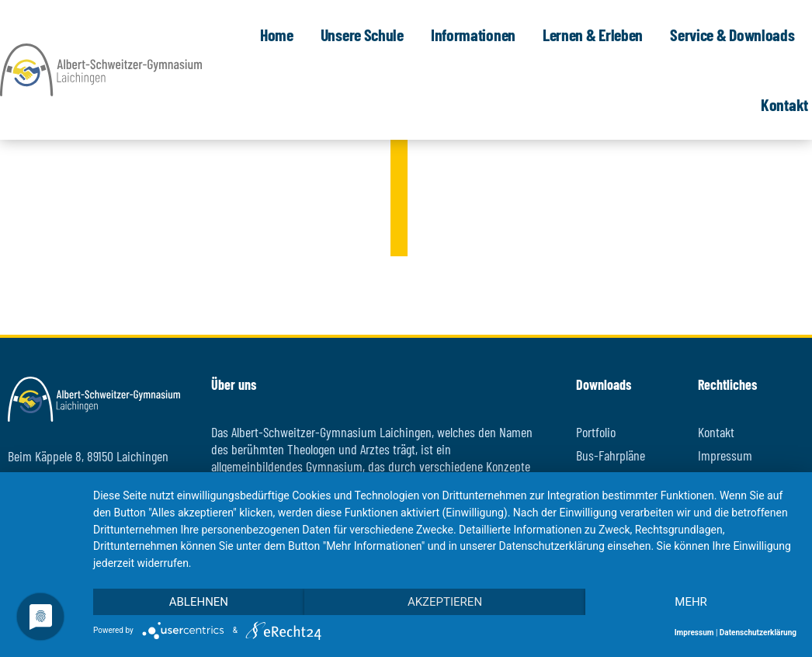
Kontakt (784, 104)
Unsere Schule (366, 34)
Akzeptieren (445, 602)
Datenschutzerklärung (758, 633)
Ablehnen (199, 602)
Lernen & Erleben (597, 34)
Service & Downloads (736, 34)
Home (281, 34)
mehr (691, 602)
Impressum (694, 633)
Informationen (477, 34)
